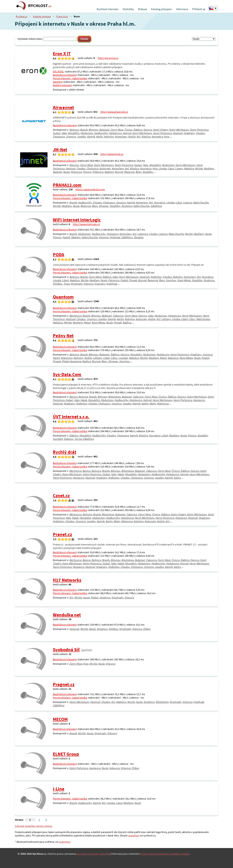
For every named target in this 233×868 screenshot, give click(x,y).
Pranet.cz (62, 534)
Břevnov (93, 130)
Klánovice (67, 358)
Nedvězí (57, 172)
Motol (87, 323)
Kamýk (91, 137)
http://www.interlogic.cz (86, 224)
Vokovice (114, 768)
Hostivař (178, 133)
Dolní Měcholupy (179, 130)
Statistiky (128, 9)
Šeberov (68, 439)
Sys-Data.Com (67, 374)
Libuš (171, 169)
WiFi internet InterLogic (77, 220)
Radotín (109, 172)
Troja (66, 284)
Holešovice (115, 133)
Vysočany (100, 284)
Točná (78, 439)
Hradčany (189, 133)
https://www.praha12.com (90, 189)
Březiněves (114, 397)
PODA (59, 255)
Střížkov (58, 284)
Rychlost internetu (108, 9)
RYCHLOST (40, 6)
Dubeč (57, 133)
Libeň (65, 280)
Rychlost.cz (22, 16)
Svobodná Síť (66, 650)
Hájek (84, 400)
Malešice (189, 169)
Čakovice (118, 316)
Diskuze (142, 9)
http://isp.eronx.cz (108, 58)
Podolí (66, 237)
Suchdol (58, 439)
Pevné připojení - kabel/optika (70, 78)
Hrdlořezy (156, 277)
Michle (199, 169)
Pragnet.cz (64, 684)
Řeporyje (129, 172)
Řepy (138, 172)
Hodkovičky (101, 133)
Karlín (99, 137)
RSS (107, 854)
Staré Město (184, 280)
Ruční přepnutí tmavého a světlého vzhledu (165, 854)
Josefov (81, 137)
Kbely (153, 404)
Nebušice (173, 358)
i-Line (59, 789)
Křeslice (146, 137)
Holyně (127, 133)
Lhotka (162, 169)
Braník (84, 130)
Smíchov (171, 280)
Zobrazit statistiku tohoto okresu (34, 826)
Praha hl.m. (62, 16)
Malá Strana (203, 319)
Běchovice (75, 316)
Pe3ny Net (63, 336)
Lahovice (143, 234)
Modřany (209, 169)
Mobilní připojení (62, 85)
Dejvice (148, 130)
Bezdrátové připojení (65, 75)
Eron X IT (62, 54)
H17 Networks (67, 580)
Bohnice (74, 130)
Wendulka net (67, 615)
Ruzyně (119, 172)
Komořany (121, 137)
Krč (138, 137)
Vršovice (103, 237)
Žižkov (147, 629)
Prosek (133, 280)
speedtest (134, 835)
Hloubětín (73, 133)
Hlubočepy (87, 133)
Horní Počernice (162, 133)
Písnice (87, 172)
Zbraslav (139, 237)
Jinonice (71, 137)
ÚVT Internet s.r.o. (71, 417)
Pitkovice (98, 172)
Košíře (132, 137)
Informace (182, 9)
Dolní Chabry (160, 130)
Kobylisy (109, 137)
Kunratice (157, 137)
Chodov (200, 133)
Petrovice (76, 172)
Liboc (192, 319)
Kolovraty (105, 169)
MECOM (60, 719)
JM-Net (60, 150)
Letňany (166, 319)
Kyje (166, 137)
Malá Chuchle (201, 203)
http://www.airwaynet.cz (114, 112)
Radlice (127, 323)
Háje (64, 133)
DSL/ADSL (58, 72)
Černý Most (117, 130)
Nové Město (98, 323)
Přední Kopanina (71, 361)
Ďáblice (138, 130)
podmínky (65, 842)
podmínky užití (95, 854)
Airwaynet (63, 107)
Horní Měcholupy (142, 133)
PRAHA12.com (67, 185)
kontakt (81, 854)
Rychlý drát (65, 452)
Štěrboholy (162, 702)
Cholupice (59, 137)
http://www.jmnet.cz (112, 154)
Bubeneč (104, 130)
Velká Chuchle (141, 206)
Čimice (128, 130)
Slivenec (104, 206)
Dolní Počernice (199, 130)
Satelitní (57, 82)
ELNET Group (66, 754)
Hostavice (199, 400)
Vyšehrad (115, 237)
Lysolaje (123, 358)
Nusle (66, 172)
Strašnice (127, 206)
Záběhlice (156, 206)
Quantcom (63, 297)
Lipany (179, 169)
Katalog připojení (161, 9)
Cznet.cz (61, 496)
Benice (73, 397)
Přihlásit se (199, 9)
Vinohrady (76, 284)
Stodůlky (148, 172)
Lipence (187, 203)
